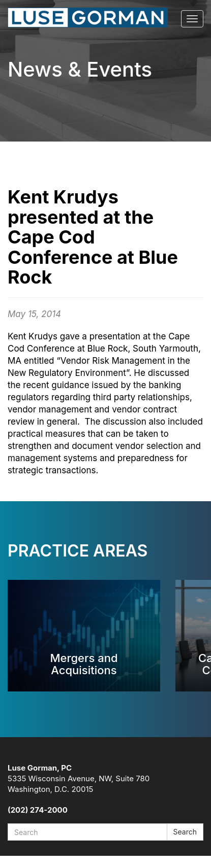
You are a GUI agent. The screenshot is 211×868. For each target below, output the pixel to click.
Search (185, 832)
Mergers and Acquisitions (84, 664)
